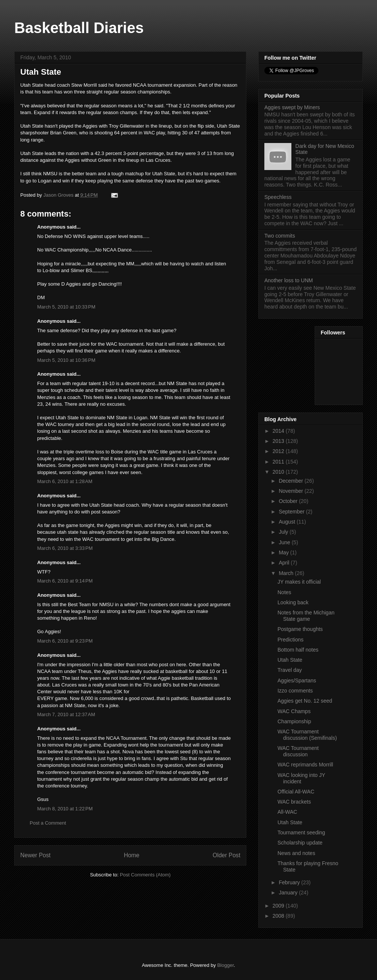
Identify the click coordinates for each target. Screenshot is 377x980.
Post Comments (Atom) (145, 875)
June (285, 542)
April (285, 563)
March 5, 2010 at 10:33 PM (66, 307)
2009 (279, 906)
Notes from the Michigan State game (306, 616)
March (287, 573)
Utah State (290, 660)
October (289, 501)
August (287, 522)
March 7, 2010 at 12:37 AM (66, 714)
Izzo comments (295, 691)
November (291, 491)
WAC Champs (294, 711)
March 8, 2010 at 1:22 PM (65, 809)
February (290, 882)
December (291, 481)
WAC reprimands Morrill (305, 765)
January (289, 893)
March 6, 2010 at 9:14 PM (65, 581)
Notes (284, 592)
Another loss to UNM (289, 280)
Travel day (290, 670)
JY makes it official (299, 582)
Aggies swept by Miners (292, 107)
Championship (294, 721)
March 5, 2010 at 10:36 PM (66, 360)
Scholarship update (300, 843)
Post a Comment (48, 823)
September (292, 512)
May (284, 552)
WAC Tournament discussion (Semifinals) (307, 735)
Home (132, 855)
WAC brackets (294, 802)
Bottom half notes (298, 650)
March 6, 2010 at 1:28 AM (65, 481)
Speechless (278, 197)
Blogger (225, 965)
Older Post (226, 855)
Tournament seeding (301, 832)
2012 (279, 451)
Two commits (280, 236)
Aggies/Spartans (297, 680)
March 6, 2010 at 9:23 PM (65, 641)
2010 (279, 472)
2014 (279, 431)
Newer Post (35, 855)
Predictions (290, 640)
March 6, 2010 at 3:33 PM (65, 548)
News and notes (296, 853)
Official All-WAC (296, 792)
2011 (279, 462)
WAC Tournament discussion (298, 751)
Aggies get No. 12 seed (305, 701)
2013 (279, 441)
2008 (279, 916)
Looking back (293, 602)
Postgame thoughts (300, 629)
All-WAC (287, 812)
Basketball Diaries (79, 28)
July (284, 532)
